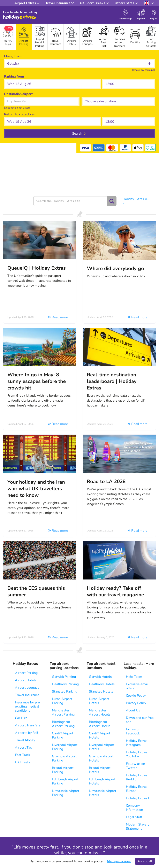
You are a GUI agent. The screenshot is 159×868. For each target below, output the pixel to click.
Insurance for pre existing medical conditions (27, 707)
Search (77, 134)
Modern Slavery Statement (138, 827)
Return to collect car (20, 114)
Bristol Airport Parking (63, 770)
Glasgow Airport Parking (64, 758)
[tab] (24, 37)
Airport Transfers (28, 725)
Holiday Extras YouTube (137, 754)
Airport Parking (26, 673)
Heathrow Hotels (102, 684)
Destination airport (18, 94)
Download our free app (140, 720)
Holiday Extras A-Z (136, 201)
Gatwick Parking (64, 677)
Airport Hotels (26, 680)
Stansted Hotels (101, 692)
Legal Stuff (134, 817)
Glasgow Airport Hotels (101, 758)
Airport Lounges (27, 688)
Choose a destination (97, 94)
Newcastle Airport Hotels (103, 793)
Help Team (134, 677)
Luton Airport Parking (62, 701)
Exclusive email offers (137, 686)
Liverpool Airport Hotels (102, 747)
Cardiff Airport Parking (63, 735)
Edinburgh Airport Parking (65, 781)
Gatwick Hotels (100, 677)
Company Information (134, 808)
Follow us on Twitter (135, 766)
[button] (53, 84)
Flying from (13, 56)
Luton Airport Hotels (99, 701)
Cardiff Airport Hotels (100, 735)
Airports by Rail (27, 733)
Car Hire (21, 718)
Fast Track (22, 755)
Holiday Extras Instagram (137, 743)
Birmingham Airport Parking (63, 724)
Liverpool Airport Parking (65, 747)
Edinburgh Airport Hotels (102, 781)
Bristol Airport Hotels (100, 770)
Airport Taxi (24, 748)
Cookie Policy (136, 696)
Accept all (145, 861)
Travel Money (25, 740)
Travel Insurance (27, 695)
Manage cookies (119, 861)
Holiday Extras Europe (137, 789)
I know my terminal (143, 70)
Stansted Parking (65, 692)
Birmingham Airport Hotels (100, 724)
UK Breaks (23, 762)
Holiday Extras (20, 17)
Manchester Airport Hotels (100, 712)
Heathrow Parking (65, 684)
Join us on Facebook (133, 731)
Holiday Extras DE (139, 798)
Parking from (14, 77)
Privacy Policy (136, 703)
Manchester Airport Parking (63, 712)
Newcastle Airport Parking (66, 793)
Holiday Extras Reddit (137, 777)
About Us (133, 710)
